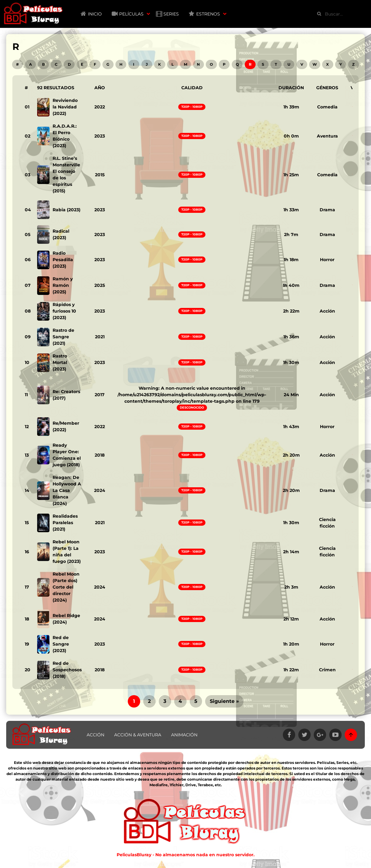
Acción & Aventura (138, 735)
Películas (131, 14)
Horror (327, 260)
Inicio (95, 14)
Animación (184, 735)
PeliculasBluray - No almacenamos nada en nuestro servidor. (186, 855)
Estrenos (208, 14)
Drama (327, 210)
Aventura (327, 136)
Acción (327, 311)
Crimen (327, 670)
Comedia (327, 107)
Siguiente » (224, 701)
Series (171, 14)
